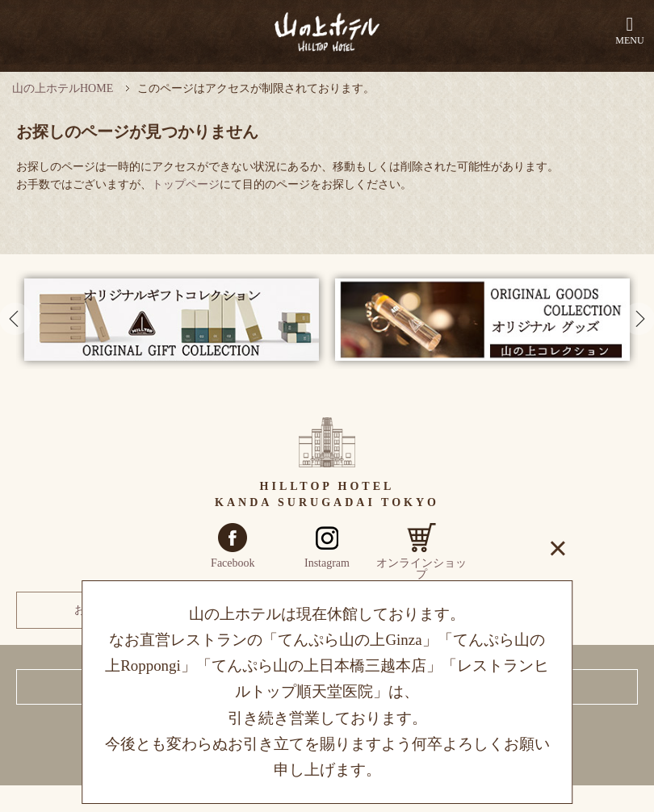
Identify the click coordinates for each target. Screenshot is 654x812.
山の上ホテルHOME (63, 88)
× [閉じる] (558, 548)
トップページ (186, 184)
